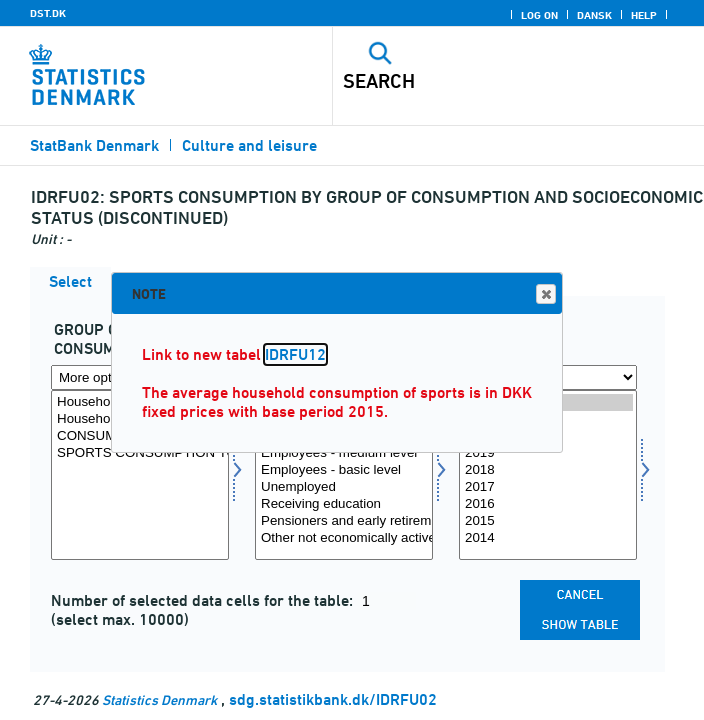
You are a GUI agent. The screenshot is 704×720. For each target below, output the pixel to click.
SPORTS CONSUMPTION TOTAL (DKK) (140, 453)
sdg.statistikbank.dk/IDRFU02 (333, 699)
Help (644, 15)
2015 (548, 521)
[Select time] (548, 475)
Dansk (594, 15)
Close (545, 294)
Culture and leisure (249, 145)
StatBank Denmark (94, 145)
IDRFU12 (295, 354)
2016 (548, 504)
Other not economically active (344, 538)
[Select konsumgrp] (140, 475)
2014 (548, 538)
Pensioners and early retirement (344, 521)
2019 (548, 453)
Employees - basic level (344, 470)
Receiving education (344, 504)
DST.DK (48, 13)
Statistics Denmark (159, 699)
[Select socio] (344, 475)
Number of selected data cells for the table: (204, 600)
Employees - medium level (344, 453)
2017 (548, 487)
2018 (548, 470)
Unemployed (344, 487)
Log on (539, 15)
